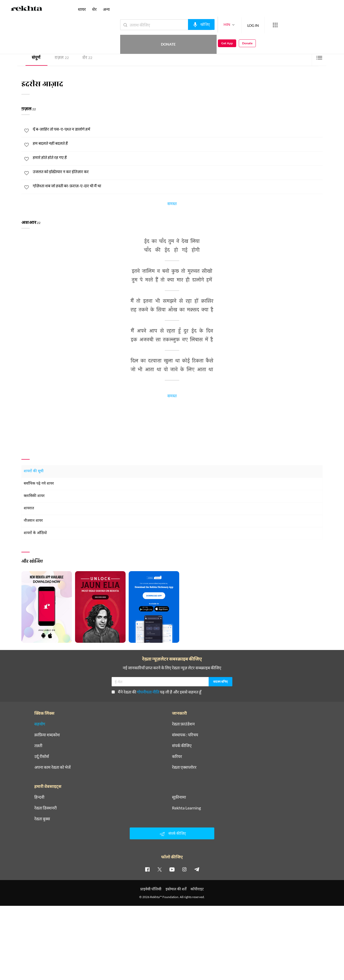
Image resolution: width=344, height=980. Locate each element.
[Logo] (27, 9)
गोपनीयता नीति (148, 692)
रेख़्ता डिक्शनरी (46, 808)
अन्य (106, 9)
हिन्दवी (39, 797)
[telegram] (197, 869)
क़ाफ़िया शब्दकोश (47, 735)
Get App (311, 25)
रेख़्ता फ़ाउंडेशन (183, 724)
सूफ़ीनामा (179, 797)
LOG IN (234, 25)
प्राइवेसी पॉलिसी (151, 889)
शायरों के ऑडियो (35, 533)
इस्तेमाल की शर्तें (176, 889)
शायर (82, 9)
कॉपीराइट (197, 889)
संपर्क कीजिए (182, 746)
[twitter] (160, 869)
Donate (284, 25)
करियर (177, 756)
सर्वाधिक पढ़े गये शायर (39, 484)
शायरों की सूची (34, 471)
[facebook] (147, 869)
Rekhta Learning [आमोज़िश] (186, 808)
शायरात (29, 508)
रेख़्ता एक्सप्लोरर (184, 767)
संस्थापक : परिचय (185, 735)
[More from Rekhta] (256, 25)
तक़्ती (38, 746)
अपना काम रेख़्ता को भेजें (52, 767)
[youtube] (172, 869)
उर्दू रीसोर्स (42, 756)
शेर (87, 58)
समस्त (172, 205)
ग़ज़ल (62, 58)
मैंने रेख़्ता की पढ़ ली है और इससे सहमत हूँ (157, 692)
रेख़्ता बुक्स (42, 819)
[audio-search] (182, 24)
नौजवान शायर (33, 521)
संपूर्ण (36, 58)
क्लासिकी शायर (34, 496)
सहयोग (40, 724)
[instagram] (184, 869)
